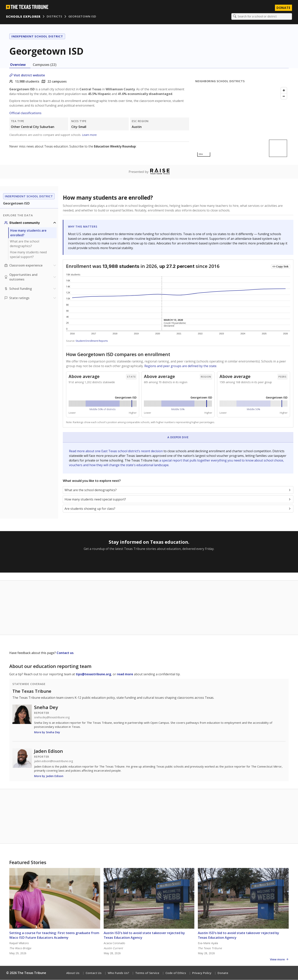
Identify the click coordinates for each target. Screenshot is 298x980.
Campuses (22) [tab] (45, 65)
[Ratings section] (31, 298)
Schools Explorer (23, 16)
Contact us (65, 653)
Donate (223, 973)
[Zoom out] (284, 96)
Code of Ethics (176, 973)
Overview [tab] (18, 65)
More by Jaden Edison (49, 776)
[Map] (242, 122)
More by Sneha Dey (47, 732)
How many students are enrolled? (28, 233)
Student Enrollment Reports (92, 341)
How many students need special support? (28, 255)
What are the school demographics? (25, 244)
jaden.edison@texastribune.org (53, 761)
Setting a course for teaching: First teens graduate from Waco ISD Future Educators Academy (54, 935)
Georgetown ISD (82, 16)
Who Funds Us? (118, 973)
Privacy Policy (202, 973)
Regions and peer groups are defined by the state (180, 366)
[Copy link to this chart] (281, 267)
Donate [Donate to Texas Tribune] (283, 8)
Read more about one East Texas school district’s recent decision (116, 451)
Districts (54, 16)
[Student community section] (31, 223)
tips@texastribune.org (93, 674)
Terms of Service (147, 973)
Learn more (89, 135)
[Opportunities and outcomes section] (31, 277)
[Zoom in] (284, 91)
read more (125, 674)
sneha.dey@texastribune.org (52, 718)
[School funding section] (31, 289)
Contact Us (94, 973)
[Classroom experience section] (31, 266)
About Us (73, 973)
